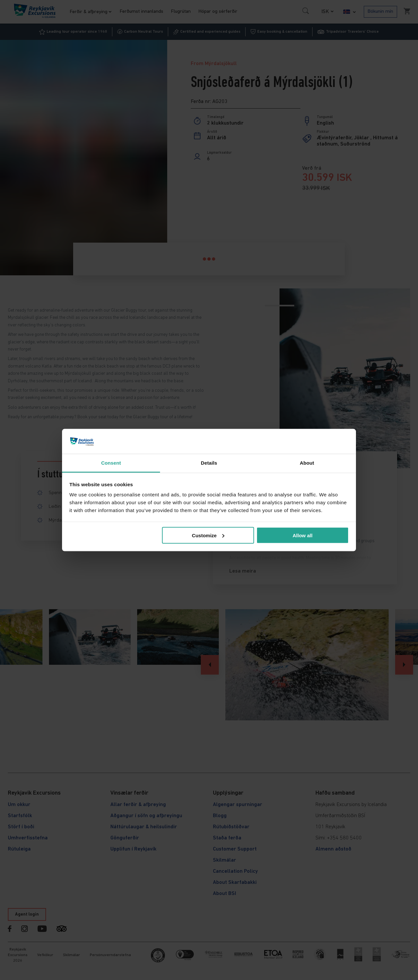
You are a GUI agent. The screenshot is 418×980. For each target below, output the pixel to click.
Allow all (303, 535)
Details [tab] (209, 463)
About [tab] (307, 463)
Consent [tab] (111, 463)
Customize (208, 535)
